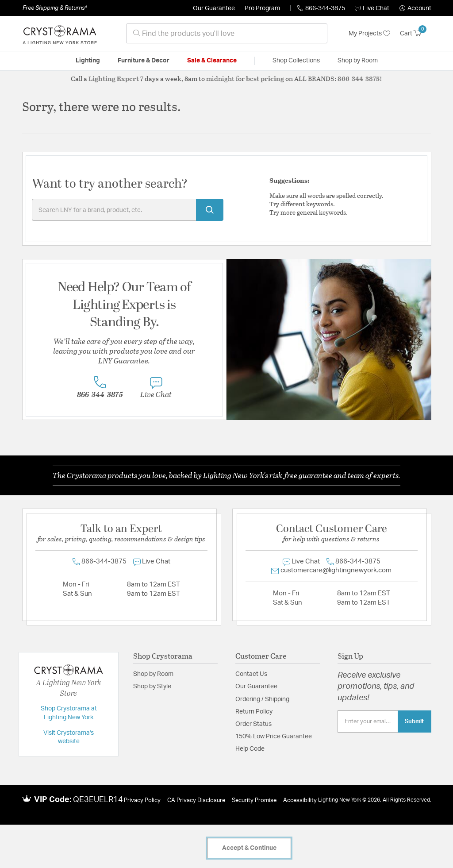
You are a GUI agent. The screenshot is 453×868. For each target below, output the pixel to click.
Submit (414, 721)
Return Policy (254, 712)
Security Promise (254, 800)
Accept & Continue (249, 848)
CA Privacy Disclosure (196, 800)
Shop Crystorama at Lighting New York (69, 713)
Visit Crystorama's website (69, 737)
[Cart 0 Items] (416, 34)
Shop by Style (152, 687)
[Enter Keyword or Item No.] (128, 210)
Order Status (253, 724)
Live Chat (372, 8)
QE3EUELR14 (98, 800)
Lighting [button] (88, 61)
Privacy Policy (142, 800)
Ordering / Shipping (262, 699)
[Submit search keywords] (210, 210)
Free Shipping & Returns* (55, 8)
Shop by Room (153, 674)
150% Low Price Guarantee (274, 737)
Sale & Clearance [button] (212, 61)
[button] (415, 8)
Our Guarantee (214, 8)
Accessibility (300, 800)
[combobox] (227, 33)
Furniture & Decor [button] (144, 61)
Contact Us (251, 674)
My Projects (369, 34)
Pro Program (262, 8)
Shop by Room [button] (358, 61)
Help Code (250, 749)
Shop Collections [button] (296, 61)
